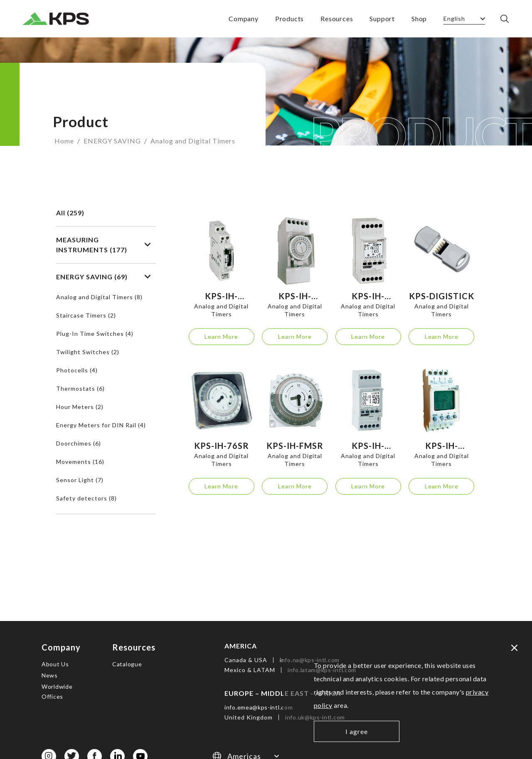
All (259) (70, 213)
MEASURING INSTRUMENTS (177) (103, 245)
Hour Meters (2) (80, 407)
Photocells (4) (77, 370)
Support (382, 18)
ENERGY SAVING (112, 141)
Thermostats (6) (80, 388)
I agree (357, 731)
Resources (337, 18)
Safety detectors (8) (86, 498)
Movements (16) (80, 462)
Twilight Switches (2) (88, 352)
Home (64, 141)
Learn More (221, 336)
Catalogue (127, 664)
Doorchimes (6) (79, 443)
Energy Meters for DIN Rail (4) (101, 425)
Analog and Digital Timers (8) (99, 297)
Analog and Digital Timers (193, 141)
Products (289, 18)
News (50, 675)
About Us (55, 664)
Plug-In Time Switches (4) (95, 334)
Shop (419, 18)
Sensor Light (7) (80, 480)
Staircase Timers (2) (86, 315)
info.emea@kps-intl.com (259, 707)
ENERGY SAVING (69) (103, 277)
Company (244, 18)
